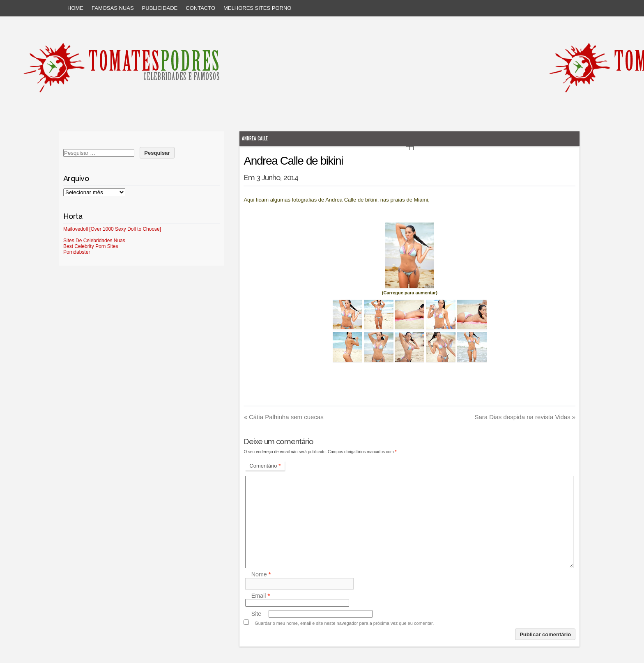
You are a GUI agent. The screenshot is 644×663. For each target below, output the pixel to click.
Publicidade (160, 8)
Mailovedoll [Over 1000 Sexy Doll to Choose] (112, 229)
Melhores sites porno (257, 8)
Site (256, 614)
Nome (261, 575)
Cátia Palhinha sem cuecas (283, 417)
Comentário (265, 466)
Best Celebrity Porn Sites (91, 246)
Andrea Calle (255, 139)
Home (75, 8)
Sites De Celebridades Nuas (94, 241)
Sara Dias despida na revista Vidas (525, 417)
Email (261, 596)
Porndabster (77, 252)
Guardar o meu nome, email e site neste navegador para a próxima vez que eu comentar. (344, 623)
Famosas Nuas (113, 8)
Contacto (200, 8)
